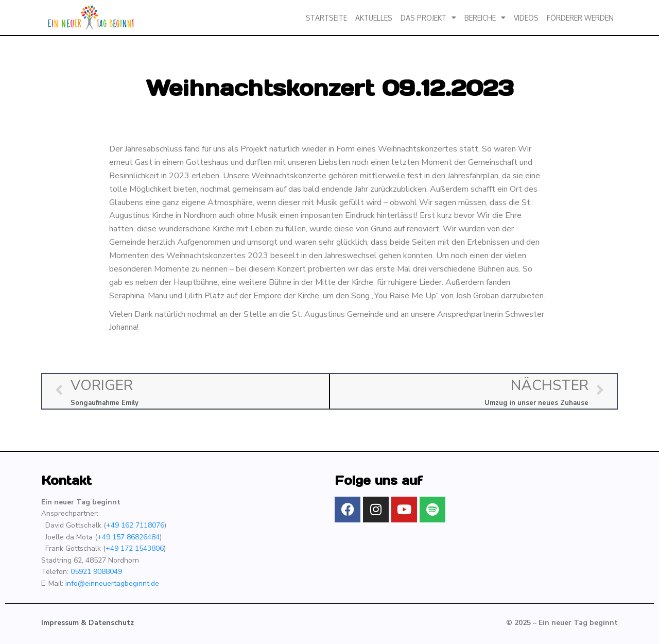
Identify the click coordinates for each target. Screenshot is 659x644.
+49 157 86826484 (128, 537)
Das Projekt (428, 18)
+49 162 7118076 (135, 525)
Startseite (326, 18)
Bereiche (485, 18)
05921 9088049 (96, 572)
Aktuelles (374, 18)
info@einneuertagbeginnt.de (112, 583)
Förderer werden (580, 18)
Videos (526, 18)
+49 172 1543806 (135, 548)
